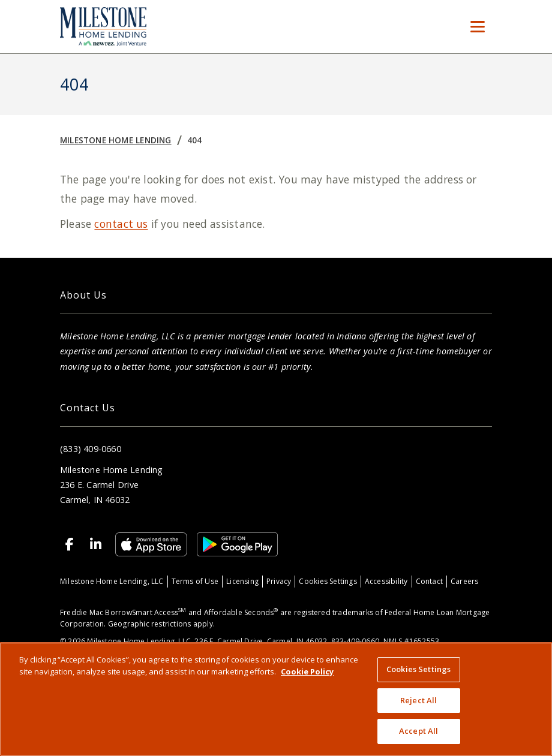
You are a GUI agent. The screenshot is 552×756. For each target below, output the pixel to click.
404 (195, 140)
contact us (121, 224)
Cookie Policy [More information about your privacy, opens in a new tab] (307, 671)
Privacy (279, 581)
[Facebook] (70, 544)
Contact (429, 581)
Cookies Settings (328, 581)
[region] (276, 699)
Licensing (242, 581)
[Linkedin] (96, 544)
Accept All (418, 731)
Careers (464, 581)
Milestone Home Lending (116, 140)
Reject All (418, 700)
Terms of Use (195, 581)
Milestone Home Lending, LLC (112, 581)
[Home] (103, 27)
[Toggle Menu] (478, 27)
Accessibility (386, 581)
